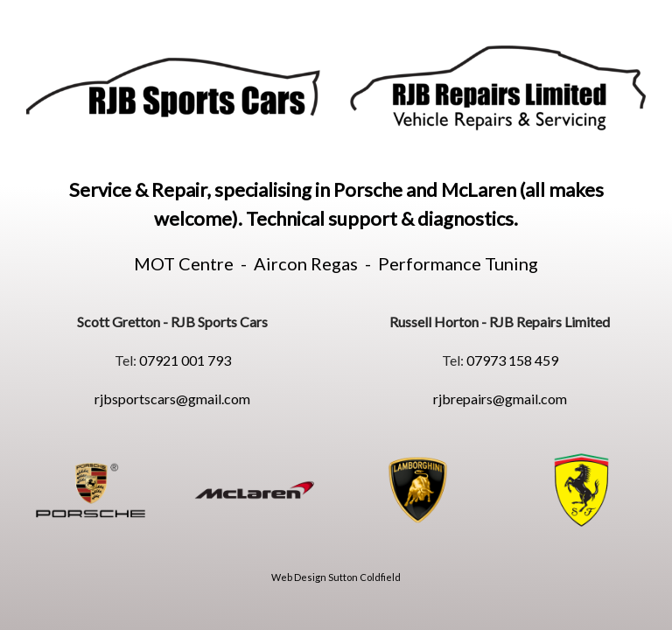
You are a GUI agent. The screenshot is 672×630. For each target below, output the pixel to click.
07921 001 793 (185, 360)
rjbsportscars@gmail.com (172, 399)
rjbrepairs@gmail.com (500, 399)
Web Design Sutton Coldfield (336, 577)
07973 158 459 (512, 360)
